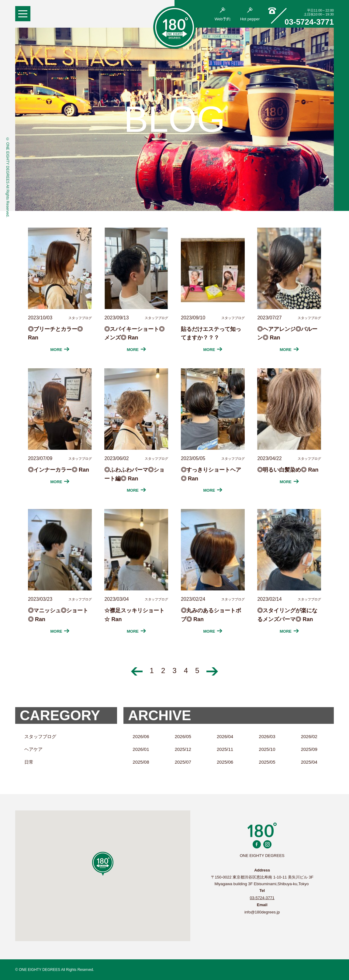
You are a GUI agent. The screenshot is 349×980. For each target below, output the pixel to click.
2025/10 (267, 749)
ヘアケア (33, 749)
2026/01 (141, 749)
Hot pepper (250, 14)
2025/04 (309, 762)
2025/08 (141, 762)
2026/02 (309, 736)
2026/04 (225, 736)
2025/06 (225, 762)
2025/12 (183, 749)
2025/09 (309, 749)
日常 (29, 762)
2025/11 (225, 749)
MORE (60, 350)
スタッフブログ (40, 736)
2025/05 (267, 762)
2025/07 (183, 762)
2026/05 (183, 736)
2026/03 (267, 736)
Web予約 (223, 14)
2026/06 (141, 736)
